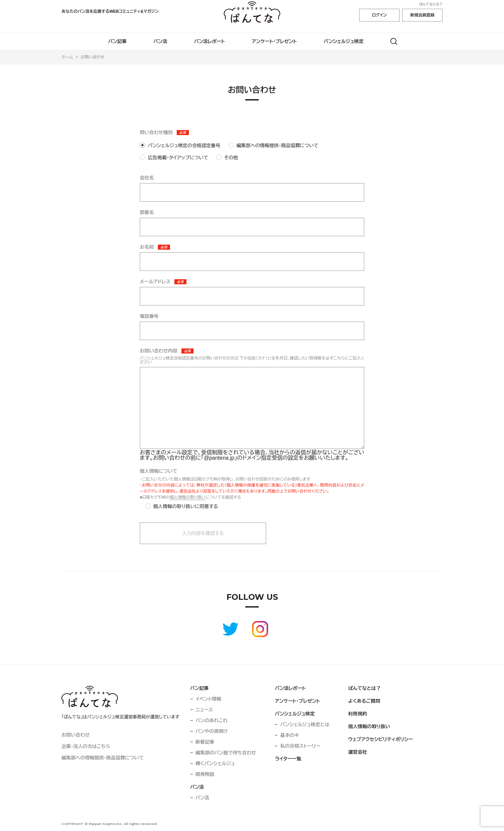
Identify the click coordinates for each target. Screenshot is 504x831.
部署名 (147, 212)
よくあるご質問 (364, 701)
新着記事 (205, 742)
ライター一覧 (288, 759)
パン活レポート (210, 41)
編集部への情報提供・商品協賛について (103, 758)
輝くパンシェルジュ (215, 763)
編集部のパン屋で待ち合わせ (226, 753)
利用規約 (358, 714)
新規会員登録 (422, 15)
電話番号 (149, 316)
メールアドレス (155, 282)
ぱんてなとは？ (431, 4)
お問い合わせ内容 (159, 351)
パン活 (160, 41)
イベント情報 (208, 699)
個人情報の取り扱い (188, 497)
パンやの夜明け (212, 731)
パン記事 (117, 41)
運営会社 (358, 752)
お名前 (147, 247)
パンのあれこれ (212, 720)
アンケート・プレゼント (274, 41)
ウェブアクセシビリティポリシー (381, 739)
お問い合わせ (76, 735)
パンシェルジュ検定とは (305, 724)
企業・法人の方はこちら (86, 746)
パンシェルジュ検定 (344, 41)
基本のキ (290, 735)
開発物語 (205, 774)
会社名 (147, 178)
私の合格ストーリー (300, 746)
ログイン (379, 15)
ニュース (204, 710)
